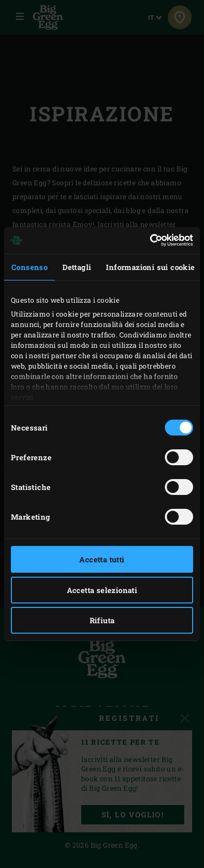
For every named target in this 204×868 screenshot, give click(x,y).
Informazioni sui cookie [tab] (150, 267)
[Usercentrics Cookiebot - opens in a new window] (150, 240)
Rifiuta (102, 620)
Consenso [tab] (29, 267)
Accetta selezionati (102, 590)
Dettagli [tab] (77, 267)
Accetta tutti (102, 559)
